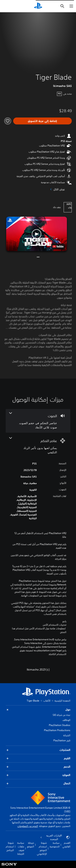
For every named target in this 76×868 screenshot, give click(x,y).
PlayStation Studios (60, 725)
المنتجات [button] (38, 750)
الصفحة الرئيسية (62, 701)
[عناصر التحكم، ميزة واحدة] (38, 446)
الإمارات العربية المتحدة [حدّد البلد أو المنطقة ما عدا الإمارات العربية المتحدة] (55, 837)
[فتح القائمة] (71, 6)
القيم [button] (38, 758)
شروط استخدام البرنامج (10, 846)
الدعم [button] (38, 767)
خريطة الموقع (31, 845)
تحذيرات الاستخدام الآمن (55, 625)
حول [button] (38, 710)
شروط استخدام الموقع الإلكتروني (42, 848)
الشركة (67, 735)
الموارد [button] (38, 775)
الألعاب (47, 701)
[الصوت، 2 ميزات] (38, 421)
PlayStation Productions (57, 730)
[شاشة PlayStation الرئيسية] (38, 6)
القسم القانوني (66, 845)
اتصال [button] (38, 783)
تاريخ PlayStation (62, 740)
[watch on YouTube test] (58, 246)
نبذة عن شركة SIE (62, 715)
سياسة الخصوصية (55, 845)
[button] (37, 234)
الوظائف (66, 720)
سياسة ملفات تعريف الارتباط (21, 848)
